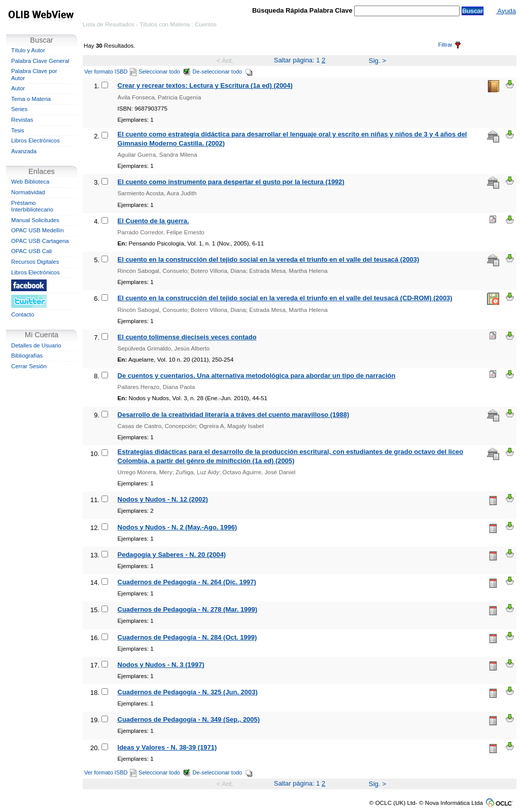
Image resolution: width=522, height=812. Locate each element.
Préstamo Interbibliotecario (32, 206)
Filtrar (449, 45)
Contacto (23, 314)
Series (19, 109)
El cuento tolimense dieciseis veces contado (187, 337)
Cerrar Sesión (29, 366)
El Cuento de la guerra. (153, 221)
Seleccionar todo (165, 72)
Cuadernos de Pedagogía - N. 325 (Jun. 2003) (188, 692)
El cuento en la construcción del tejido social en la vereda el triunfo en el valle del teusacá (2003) (269, 259)
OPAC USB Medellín (38, 230)
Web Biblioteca (30, 182)
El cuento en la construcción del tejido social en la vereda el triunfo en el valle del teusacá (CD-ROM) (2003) (285, 298)
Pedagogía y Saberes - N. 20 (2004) (172, 555)
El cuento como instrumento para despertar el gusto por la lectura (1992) (231, 182)
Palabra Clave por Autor (34, 75)
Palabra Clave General (40, 61)
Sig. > (377, 61)
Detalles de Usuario (36, 345)
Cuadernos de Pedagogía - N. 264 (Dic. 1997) (187, 582)
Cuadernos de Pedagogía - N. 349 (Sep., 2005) (189, 719)
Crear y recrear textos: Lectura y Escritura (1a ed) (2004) (205, 85)
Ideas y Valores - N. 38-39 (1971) (167, 747)
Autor (18, 88)
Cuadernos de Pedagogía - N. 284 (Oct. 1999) (187, 637)
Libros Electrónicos (36, 140)
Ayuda (506, 11)
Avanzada (24, 151)
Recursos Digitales (35, 262)
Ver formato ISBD (110, 72)
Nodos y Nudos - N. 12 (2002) (163, 499)
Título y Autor (28, 50)
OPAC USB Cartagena (40, 241)
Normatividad (28, 192)
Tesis (18, 130)
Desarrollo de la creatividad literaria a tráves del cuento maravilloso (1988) (234, 415)
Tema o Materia (31, 99)
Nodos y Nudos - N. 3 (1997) (161, 665)
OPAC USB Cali (31, 251)
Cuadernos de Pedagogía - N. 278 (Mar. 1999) (187, 609)
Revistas (22, 120)
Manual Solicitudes (35, 220)
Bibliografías (27, 356)
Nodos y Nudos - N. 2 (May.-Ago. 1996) (178, 527)
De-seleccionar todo (223, 72)
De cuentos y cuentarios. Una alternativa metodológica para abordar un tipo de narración (257, 376)
